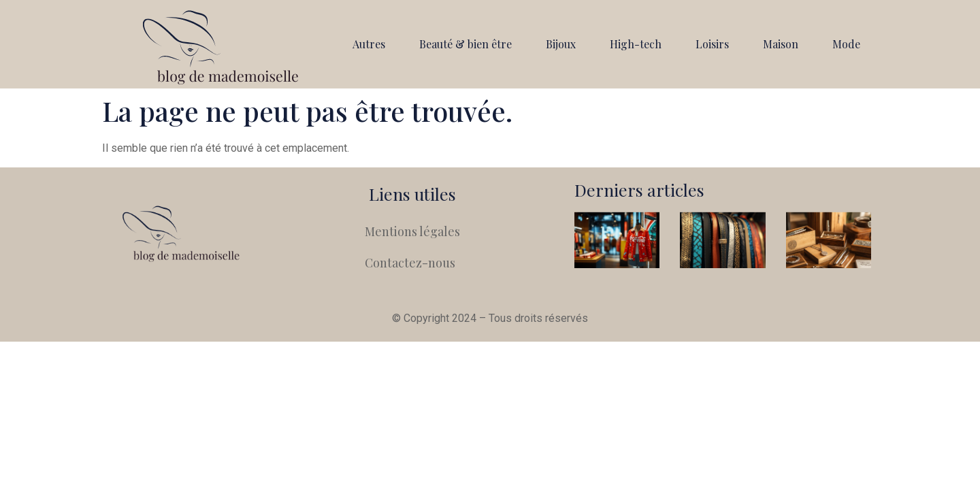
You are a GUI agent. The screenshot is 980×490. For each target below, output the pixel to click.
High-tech (636, 44)
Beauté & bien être (465, 44)
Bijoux (561, 44)
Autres (369, 44)
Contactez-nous (410, 263)
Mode (846, 44)
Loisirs (712, 44)
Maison (781, 44)
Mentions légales (412, 231)
